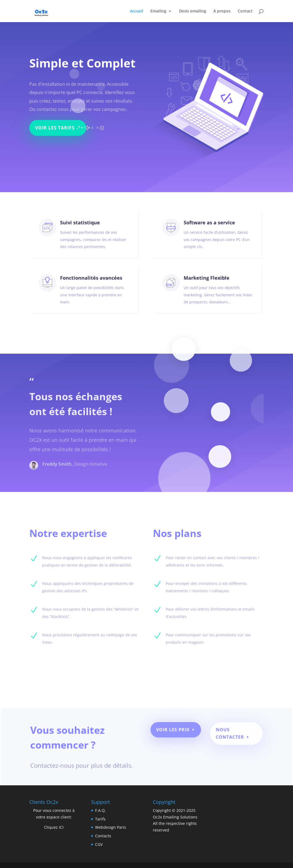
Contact (245, 11)
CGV (99, 844)
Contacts (103, 836)
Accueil (137, 11)
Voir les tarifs (57, 125)
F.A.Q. (100, 810)
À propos (222, 11)
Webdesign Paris (111, 827)
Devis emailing (193, 11)
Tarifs (100, 819)
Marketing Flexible (207, 284)
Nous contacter (226, 736)
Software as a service (209, 229)
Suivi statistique (81, 229)
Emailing (158, 11)
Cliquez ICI (54, 827)
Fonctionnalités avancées (90, 284)
